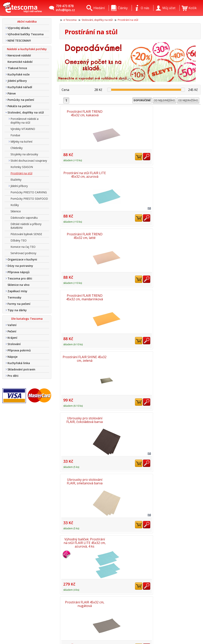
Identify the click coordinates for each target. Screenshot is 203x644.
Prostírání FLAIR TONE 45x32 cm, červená (82, 410)
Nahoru (189, 588)
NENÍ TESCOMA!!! (19, 41)
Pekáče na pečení (19, 106)
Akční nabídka (27, 21)
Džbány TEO (19, 240)
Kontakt (54, 613)
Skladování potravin (21, 369)
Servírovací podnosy (23, 253)
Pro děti (13, 376)
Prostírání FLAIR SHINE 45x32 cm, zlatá (130, 469)
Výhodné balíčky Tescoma (26, 34)
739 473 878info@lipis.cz (65, 8)
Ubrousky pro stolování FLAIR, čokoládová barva (178, 172)
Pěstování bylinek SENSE (26, 234)
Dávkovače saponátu (24, 218)
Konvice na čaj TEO (23, 247)
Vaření (12, 325)
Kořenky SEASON (22, 167)
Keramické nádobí (20, 62)
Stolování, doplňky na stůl (26, 112)
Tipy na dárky (17, 310)
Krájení (12, 338)
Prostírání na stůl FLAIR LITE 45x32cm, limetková (178, 351)
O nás (52, 608)
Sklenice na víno (19, 285)
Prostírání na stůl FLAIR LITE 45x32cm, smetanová (130, 351)
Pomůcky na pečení (21, 100)
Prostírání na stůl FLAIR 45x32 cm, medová (178, 291)
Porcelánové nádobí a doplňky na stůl (24, 121)
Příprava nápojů (19, 272)
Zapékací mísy (17, 291)
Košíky (15, 205)
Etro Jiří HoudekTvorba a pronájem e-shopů (183, 629)
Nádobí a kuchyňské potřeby (27, 49)
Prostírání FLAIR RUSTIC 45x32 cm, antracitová (130, 410)
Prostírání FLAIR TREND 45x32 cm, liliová (178, 410)
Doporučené (142, 100)
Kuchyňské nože (19, 74)
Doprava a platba (60, 619)
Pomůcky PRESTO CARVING (29, 192)
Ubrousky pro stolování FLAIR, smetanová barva (82, 232)
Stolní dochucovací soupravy (29, 161)
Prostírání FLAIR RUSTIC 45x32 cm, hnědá (82, 529)
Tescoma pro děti (20, 278)
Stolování (14, 344)
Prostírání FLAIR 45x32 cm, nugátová (178, 232)
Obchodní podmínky (62, 625)
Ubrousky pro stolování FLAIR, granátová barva (82, 291)
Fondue (15, 135)
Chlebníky (17, 148)
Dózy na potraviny (20, 266)
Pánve (12, 93)
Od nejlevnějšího (164, 100)
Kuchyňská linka (19, 363)
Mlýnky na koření (21, 142)
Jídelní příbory (17, 81)
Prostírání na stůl (21, 173)
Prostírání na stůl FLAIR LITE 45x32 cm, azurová (130, 113)
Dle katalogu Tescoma (27, 319)
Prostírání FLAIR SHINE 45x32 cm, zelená (130, 172)
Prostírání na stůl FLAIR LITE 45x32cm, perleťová (130, 291)
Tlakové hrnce (17, 68)
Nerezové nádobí (19, 55)
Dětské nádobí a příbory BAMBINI (26, 226)
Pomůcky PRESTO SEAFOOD (29, 199)
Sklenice (16, 211)
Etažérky (16, 180)
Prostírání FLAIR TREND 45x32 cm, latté (178, 113)
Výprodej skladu (19, 28)
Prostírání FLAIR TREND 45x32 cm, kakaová (82, 113)
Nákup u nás (57, 636)
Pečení (12, 331)
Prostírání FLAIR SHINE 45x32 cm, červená (83, 469)
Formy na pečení (19, 304)
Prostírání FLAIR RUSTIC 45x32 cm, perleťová (178, 469)
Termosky (14, 297)
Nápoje (12, 357)
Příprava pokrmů (19, 350)
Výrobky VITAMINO (23, 129)
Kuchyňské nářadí (20, 87)
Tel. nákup (55, 631)
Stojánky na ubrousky (24, 154)
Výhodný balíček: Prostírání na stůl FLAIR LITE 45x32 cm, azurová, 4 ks (130, 232)
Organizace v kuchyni (22, 259)
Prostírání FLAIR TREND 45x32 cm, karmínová (82, 351)
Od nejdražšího (188, 100)
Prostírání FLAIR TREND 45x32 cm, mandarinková (83, 172)
